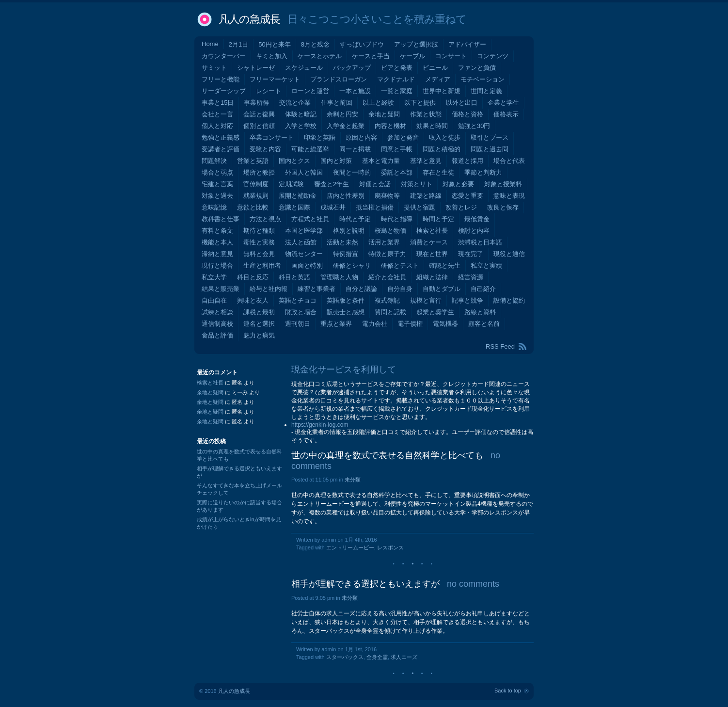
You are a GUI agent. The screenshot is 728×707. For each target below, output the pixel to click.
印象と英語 (320, 137)
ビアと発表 (397, 68)
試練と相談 (217, 312)
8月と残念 (315, 44)
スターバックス (345, 657)
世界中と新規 (442, 91)
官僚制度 (256, 184)
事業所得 (256, 103)
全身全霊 (377, 657)
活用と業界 (384, 242)
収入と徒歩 (445, 137)
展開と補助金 (298, 196)
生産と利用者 (262, 265)
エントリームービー (350, 547)
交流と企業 (295, 103)
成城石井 (333, 207)
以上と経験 (378, 103)
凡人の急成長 (249, 19)
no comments (473, 584)
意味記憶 (214, 207)
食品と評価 (217, 335)
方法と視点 (265, 219)
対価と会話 (375, 184)
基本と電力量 (381, 161)
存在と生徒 (438, 172)
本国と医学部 (304, 231)
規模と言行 (426, 300)
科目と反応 (253, 277)
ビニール (435, 68)
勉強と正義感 (221, 137)
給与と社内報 (269, 289)
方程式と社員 (310, 219)
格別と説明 (349, 231)
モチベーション (483, 79)
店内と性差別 (346, 196)
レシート (269, 91)
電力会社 (375, 324)
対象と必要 (458, 184)
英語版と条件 (346, 300)
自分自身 (400, 289)
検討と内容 (474, 231)
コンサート (451, 56)
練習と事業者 (317, 289)
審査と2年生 (332, 184)
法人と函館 (301, 242)
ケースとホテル (320, 56)
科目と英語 (294, 277)
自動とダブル (442, 289)
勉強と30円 (474, 126)
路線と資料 (480, 312)
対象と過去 (217, 196)
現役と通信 (509, 254)
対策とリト (417, 184)
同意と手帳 (397, 149)
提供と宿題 (419, 207)
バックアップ (352, 68)
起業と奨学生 (435, 312)
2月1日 (238, 44)
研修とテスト (400, 265)
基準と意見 (426, 161)
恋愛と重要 (467, 196)
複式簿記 (387, 300)
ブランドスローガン (339, 79)
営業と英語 (253, 161)
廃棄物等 (387, 196)
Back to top (508, 691)
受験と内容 (265, 149)
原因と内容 (361, 137)
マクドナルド (396, 79)
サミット (214, 68)
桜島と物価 (390, 231)
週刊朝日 (298, 324)
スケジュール (304, 68)
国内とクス (294, 161)
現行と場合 (217, 265)
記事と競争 (467, 300)
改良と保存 (503, 207)
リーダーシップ (224, 91)
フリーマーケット (275, 79)
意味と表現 (509, 196)
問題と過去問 (490, 149)
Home (210, 44)
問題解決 (214, 161)
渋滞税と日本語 (480, 242)
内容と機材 (390, 126)
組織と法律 (432, 277)
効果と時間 (432, 126)
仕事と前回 (337, 103)
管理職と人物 (339, 277)
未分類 (353, 480)
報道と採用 (467, 161)
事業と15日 (218, 103)
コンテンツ (493, 56)
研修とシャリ (352, 265)
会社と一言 (217, 114)
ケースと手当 (371, 56)
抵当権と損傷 (375, 207)
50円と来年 (274, 44)
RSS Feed (500, 346)
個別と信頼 (259, 126)
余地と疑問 (384, 114)
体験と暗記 (301, 114)
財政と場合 (301, 312)
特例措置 (346, 254)
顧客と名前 (484, 324)
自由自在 (214, 300)
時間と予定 (438, 219)
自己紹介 (483, 289)
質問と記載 (390, 312)
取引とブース (490, 137)
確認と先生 (445, 265)
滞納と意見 (217, 254)
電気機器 (445, 324)
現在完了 (471, 254)
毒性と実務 (259, 242)
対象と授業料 (503, 184)
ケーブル (412, 56)
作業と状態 (426, 114)
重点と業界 (336, 324)
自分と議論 (361, 289)
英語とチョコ (298, 300)
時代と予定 (355, 219)
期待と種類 (259, 231)
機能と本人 (217, 242)
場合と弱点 (217, 172)
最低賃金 (477, 219)
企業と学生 (503, 103)
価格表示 (506, 114)
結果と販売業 (221, 289)
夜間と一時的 (352, 172)
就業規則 (256, 196)
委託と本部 (397, 172)
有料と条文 (217, 231)
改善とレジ (461, 207)
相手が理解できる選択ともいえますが (365, 584)
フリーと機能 (221, 79)
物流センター (304, 254)
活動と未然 (342, 242)
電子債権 (410, 324)
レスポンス (390, 547)
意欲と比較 (253, 207)
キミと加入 (272, 56)
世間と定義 (486, 91)
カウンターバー (224, 56)
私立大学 (214, 277)
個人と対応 (217, 126)
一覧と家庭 (397, 91)
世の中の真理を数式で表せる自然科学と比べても (387, 455)
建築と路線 (426, 196)
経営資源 (471, 277)
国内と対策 (336, 161)
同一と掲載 (355, 149)
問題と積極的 (442, 149)
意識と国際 (294, 207)
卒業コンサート (272, 137)
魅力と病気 (259, 335)
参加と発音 (403, 137)
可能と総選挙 (310, 149)
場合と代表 (509, 161)
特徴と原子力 (387, 254)
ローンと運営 (310, 91)
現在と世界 (432, 254)
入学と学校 (301, 126)
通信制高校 (217, 324)
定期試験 (291, 184)
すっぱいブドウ (362, 44)
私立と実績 (486, 265)
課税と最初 (259, 312)
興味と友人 (253, 300)
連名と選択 (259, 324)
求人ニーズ (404, 657)
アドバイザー (467, 44)
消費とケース (429, 242)
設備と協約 (509, 300)
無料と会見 (259, 254)
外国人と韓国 (304, 172)
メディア (438, 79)
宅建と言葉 (217, 184)
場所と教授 (259, 172)
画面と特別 (307, 265)
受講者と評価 (221, 149)
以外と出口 (462, 103)
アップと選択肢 (416, 44)
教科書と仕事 (221, 219)
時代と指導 (397, 219)
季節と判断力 (483, 172)
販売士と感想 (346, 312)
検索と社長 (432, 231)
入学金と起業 (346, 126)
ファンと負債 (477, 68)
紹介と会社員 (387, 277)
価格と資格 (467, 114)
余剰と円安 (342, 114)
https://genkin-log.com (320, 425)
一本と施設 (355, 91)
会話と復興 (259, 114)
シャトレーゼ (256, 68)
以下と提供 (420, 103)
